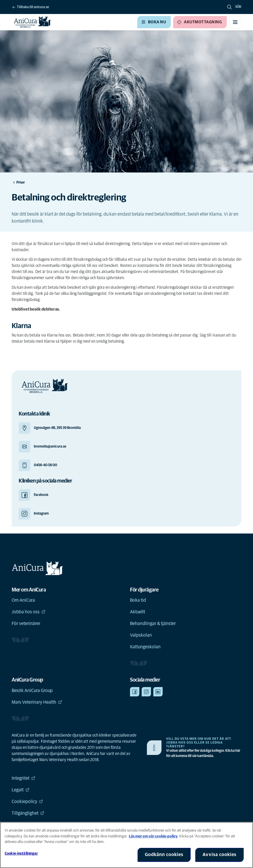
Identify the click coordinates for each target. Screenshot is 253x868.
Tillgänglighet (28, 813)
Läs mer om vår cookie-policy (153, 836)
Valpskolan (141, 635)
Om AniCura (23, 600)
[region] (126, 845)
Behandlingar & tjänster (153, 624)
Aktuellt (138, 612)
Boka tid (138, 600)
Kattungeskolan (145, 647)
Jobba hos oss (29, 612)
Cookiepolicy (27, 802)
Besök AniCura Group (32, 691)
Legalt (21, 790)
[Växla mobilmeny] (235, 22)
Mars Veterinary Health (37, 702)
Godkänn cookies (164, 855)
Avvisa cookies (219, 855)
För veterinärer (26, 624)
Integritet (23, 778)
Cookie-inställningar (21, 854)
